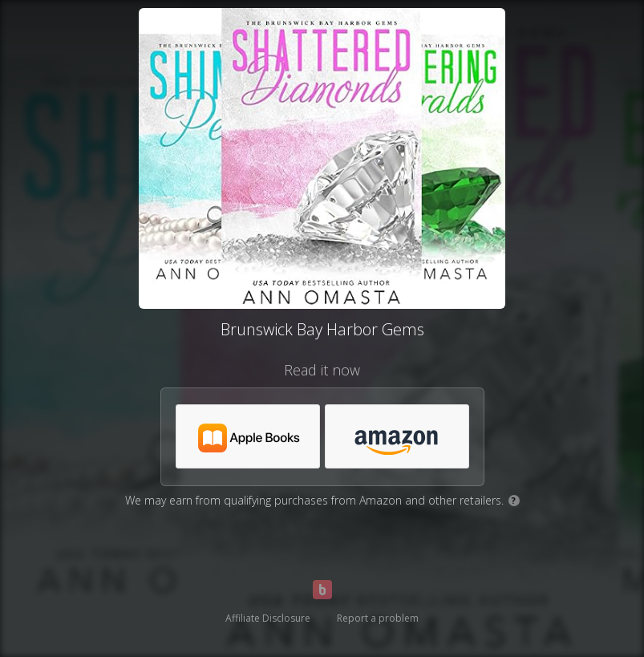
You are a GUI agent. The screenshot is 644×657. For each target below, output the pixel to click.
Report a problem (378, 618)
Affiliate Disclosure (268, 618)
